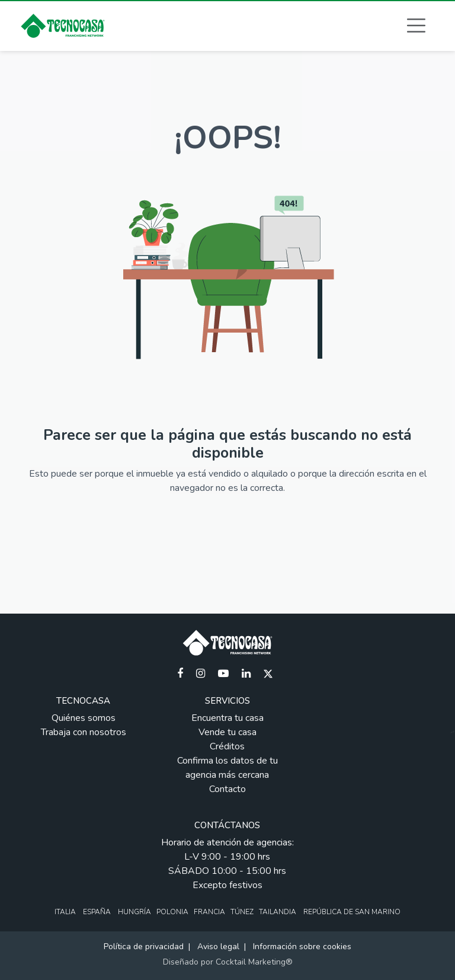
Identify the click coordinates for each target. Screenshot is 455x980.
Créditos (227, 746)
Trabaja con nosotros (84, 732)
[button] (416, 25)
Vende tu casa (227, 732)
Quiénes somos (84, 718)
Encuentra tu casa (227, 718)
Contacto (227, 789)
